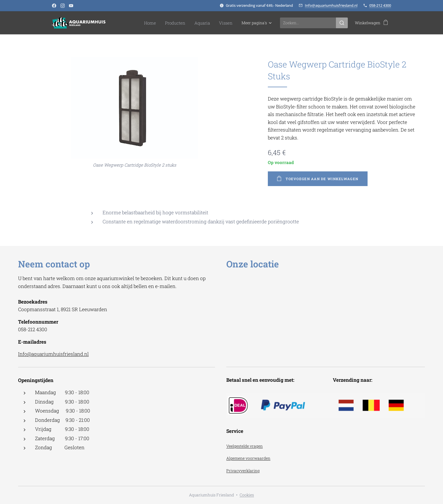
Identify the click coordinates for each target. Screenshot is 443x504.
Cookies (247, 495)
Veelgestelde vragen (245, 446)
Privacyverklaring (243, 470)
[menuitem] (132, 23)
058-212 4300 (380, 5)
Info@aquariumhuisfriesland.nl (331, 5)
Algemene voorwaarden (248, 458)
